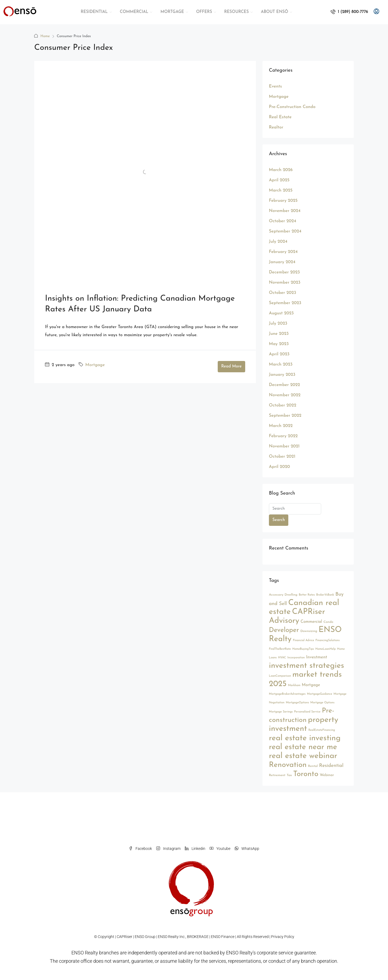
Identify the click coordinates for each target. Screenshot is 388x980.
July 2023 (278, 324)
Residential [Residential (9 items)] (331, 766)
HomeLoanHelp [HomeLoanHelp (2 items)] (325, 649)
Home (45, 36)
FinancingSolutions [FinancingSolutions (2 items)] (328, 640)
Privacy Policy (283, 937)
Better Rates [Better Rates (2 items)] (307, 595)
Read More (231, 366)
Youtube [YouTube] (220, 849)
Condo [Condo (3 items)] (328, 622)
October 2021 (282, 457)
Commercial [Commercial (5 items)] (311, 622)
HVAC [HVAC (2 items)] (282, 658)
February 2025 (283, 201)
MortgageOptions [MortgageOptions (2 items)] (297, 703)
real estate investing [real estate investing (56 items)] (305, 738)
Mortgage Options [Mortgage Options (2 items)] (322, 703)
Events (275, 86)
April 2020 (279, 467)
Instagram (168, 849)
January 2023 (282, 375)
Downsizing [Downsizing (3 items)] (309, 631)
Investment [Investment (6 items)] (317, 657)
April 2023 (279, 354)
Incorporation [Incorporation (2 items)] (296, 658)
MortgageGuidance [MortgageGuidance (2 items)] (319, 694)
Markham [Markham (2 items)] (294, 685)
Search (279, 520)
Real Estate (280, 117)
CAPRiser (124, 937)
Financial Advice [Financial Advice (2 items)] (304, 640)
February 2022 (283, 436)
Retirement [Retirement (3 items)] (277, 775)
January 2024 (282, 262)
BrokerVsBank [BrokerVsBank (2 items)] (325, 595)
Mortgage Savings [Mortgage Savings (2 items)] (281, 712)
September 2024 (285, 231)
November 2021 (284, 446)
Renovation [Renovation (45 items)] (288, 765)
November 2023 (285, 283)
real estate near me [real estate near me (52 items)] (303, 747)
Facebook (140, 849)
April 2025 (279, 180)
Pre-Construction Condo (292, 107)
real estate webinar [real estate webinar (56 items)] (303, 756)
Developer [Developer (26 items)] (284, 630)
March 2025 (281, 190)
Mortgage (95, 365)
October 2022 (283, 405)
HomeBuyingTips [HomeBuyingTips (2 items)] (303, 649)
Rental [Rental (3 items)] (313, 766)
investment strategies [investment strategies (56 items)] (306, 666)
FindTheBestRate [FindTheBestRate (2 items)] (280, 649)
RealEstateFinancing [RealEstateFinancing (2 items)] (322, 730)
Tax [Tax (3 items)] (289, 775)
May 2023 (279, 344)
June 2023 (279, 334)
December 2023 (284, 272)
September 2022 (285, 416)
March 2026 (281, 170)
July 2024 (278, 242)
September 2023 (285, 303)
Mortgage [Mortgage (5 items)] (311, 685)
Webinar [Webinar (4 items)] (327, 775)
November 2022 (285, 395)
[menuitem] (349, 12)
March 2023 (281, 364)
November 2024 (285, 211)
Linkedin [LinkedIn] (195, 849)
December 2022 (284, 385)
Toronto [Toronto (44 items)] (306, 774)
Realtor (276, 127)
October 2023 (283, 293)
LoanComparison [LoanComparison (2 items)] (280, 676)
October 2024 (283, 221)
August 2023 (281, 313)
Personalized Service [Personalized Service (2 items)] (307, 712)
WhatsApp (247, 849)
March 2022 (281, 426)
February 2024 (283, 252)
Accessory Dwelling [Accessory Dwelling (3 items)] (283, 595)
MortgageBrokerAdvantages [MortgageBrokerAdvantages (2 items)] (287, 694)
